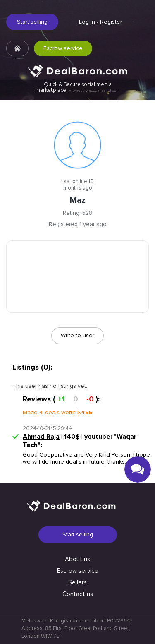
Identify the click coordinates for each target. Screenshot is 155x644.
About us (77, 559)
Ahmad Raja (41, 437)
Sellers (77, 582)
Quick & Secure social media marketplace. (78, 87)
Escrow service (63, 48)
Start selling (32, 22)
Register (111, 22)
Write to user (77, 335)
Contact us (78, 594)
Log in (87, 22)
